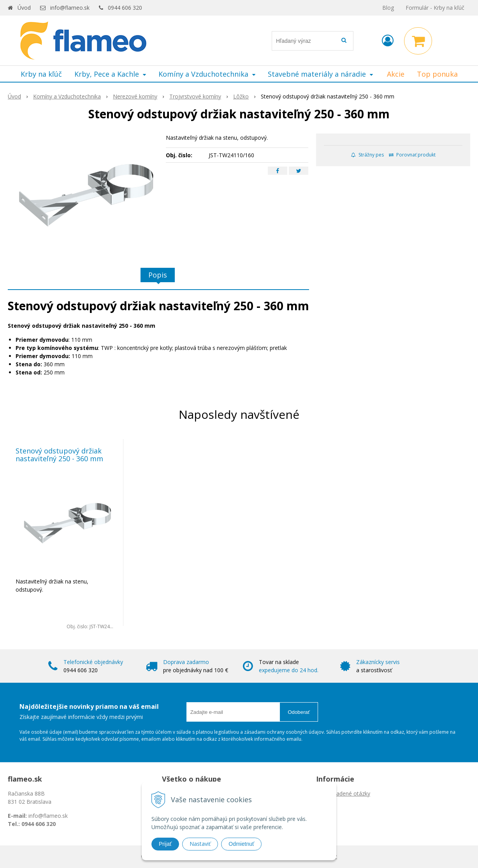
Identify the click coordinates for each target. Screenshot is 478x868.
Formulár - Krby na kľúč (435, 8)
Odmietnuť (241, 844)
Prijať (165, 844)
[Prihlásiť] (388, 40)
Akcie (396, 74)
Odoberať (299, 712)
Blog (388, 8)
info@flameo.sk (70, 8)
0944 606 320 (125, 8)
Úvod (24, 8)
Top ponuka (437, 74)
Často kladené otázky (343, 793)
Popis (158, 275)
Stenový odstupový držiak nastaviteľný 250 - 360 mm (59, 455)
